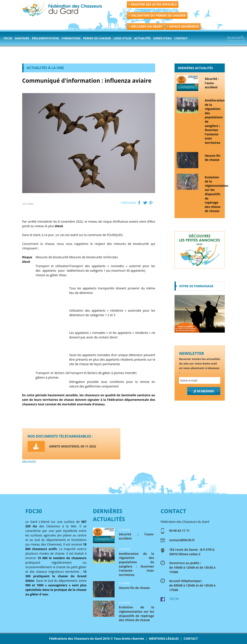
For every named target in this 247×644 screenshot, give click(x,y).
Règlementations (46, 38)
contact (181, 38)
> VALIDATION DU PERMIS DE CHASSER (157, 15)
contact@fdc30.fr (182, 540)
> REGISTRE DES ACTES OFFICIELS (153, 4)
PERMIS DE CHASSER (97, 38)
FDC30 (8, 38)
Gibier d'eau (163, 38)
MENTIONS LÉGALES (164, 638)
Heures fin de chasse (212, 158)
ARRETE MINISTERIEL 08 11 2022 (73, 446)
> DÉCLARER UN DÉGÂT (146, 26)
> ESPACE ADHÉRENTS (183, 26)
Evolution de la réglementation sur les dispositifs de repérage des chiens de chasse (214, 194)
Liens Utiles (122, 38)
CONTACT (191, 638)
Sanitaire (22, 38)
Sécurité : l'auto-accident (212, 83)
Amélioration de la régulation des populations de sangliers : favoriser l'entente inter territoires (214, 121)
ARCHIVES (29, 462)
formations (71, 38)
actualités (142, 38)
